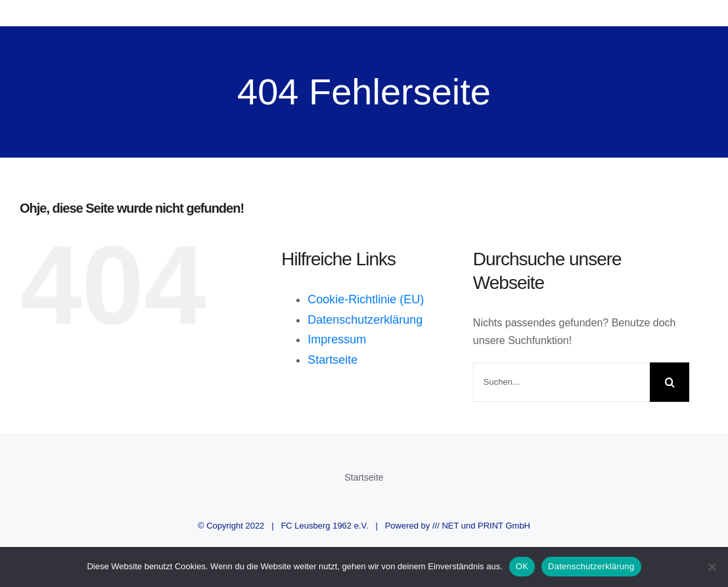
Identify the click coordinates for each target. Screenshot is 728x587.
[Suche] (670, 382)
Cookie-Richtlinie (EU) (366, 299)
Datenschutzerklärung (365, 320)
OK (522, 566)
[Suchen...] (561, 382)
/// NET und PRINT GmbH (481, 526)
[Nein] (712, 567)
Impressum (337, 339)
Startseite (332, 360)
